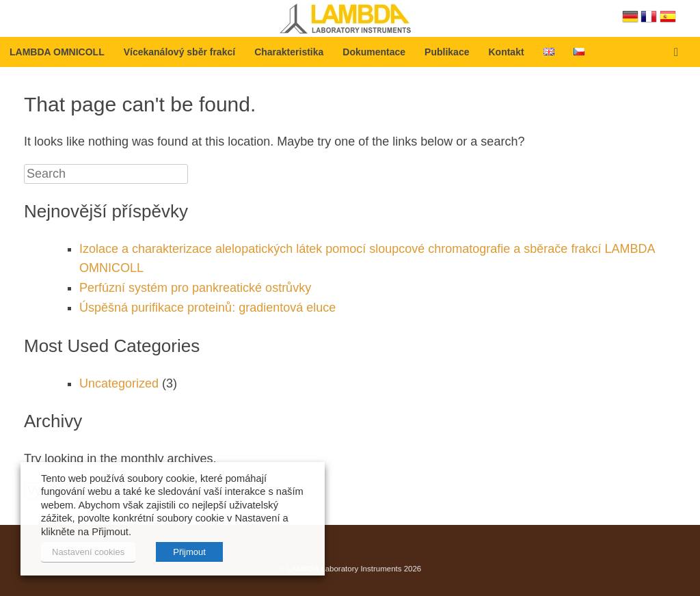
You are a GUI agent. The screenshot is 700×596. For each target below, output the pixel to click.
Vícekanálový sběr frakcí (179, 52)
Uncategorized (119, 383)
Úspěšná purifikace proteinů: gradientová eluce (207, 308)
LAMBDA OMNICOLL (57, 52)
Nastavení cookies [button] (88, 552)
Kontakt (506, 52)
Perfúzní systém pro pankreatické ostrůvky (195, 288)
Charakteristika (289, 52)
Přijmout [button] (189, 552)
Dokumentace (374, 52)
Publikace (447, 52)
